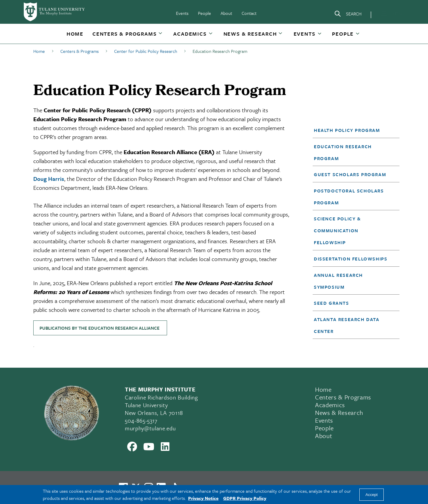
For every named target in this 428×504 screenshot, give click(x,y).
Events (182, 13)
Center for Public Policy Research (146, 51)
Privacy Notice (203, 498)
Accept (372, 495)
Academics (190, 34)
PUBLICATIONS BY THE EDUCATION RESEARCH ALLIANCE (100, 328)
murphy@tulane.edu (150, 428)
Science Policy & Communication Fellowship (337, 230)
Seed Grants (332, 303)
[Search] (348, 15)
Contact (249, 13)
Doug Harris (49, 179)
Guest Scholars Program (350, 174)
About (226, 13)
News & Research (250, 34)
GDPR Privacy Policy (245, 498)
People (204, 13)
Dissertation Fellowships (351, 259)
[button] (75, 34)
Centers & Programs (125, 34)
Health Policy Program (347, 130)
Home (75, 34)
